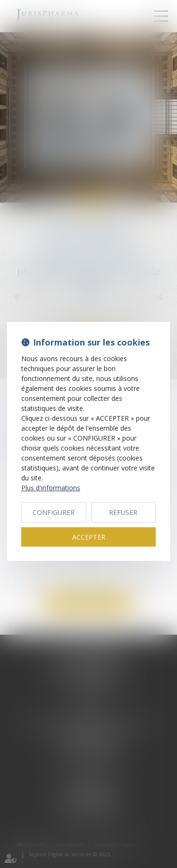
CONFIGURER (54, 512)
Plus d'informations (51, 488)
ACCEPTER (89, 537)
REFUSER (123, 512)
